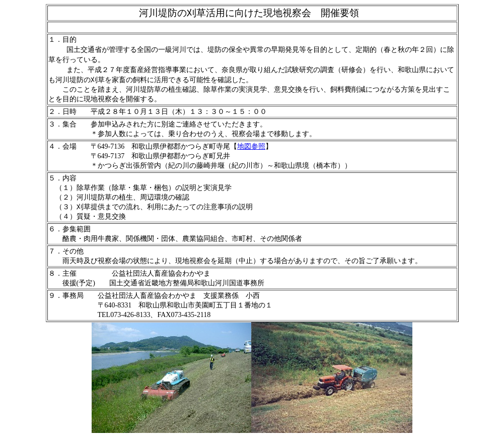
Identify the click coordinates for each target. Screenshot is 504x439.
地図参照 (251, 146)
